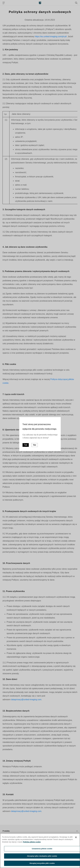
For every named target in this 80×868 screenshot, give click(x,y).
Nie (35, 445)
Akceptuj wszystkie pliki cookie (42, 865)
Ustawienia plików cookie (42, 850)
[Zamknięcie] (76, 838)
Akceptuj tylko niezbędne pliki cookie (42, 857)
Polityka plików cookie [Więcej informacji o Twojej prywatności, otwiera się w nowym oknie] (32, 843)
